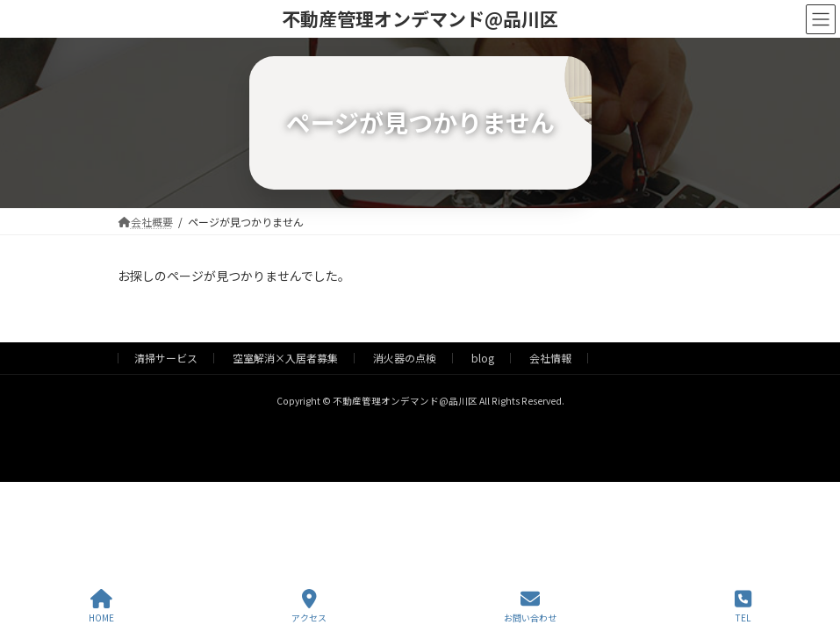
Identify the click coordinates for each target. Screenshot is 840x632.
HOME (101, 606)
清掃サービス (166, 358)
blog (483, 358)
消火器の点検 (405, 358)
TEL (743, 606)
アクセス (309, 606)
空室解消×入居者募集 (285, 358)
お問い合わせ (530, 606)
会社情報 (550, 358)
